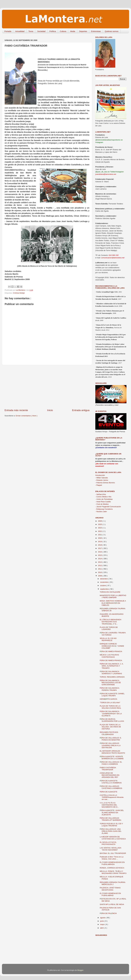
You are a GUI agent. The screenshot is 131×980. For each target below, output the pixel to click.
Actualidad (20, 31)
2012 (100, 565)
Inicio (50, 410)
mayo (103, 924)
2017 (100, 548)
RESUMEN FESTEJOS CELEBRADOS (109, 733)
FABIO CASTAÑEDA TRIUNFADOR (108, 769)
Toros (31, 31)
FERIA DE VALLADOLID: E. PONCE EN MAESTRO (111, 739)
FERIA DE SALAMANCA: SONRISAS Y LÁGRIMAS (111, 673)
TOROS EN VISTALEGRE (110, 592)
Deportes (83, 31)
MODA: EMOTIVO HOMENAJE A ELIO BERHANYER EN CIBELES (113, 603)
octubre (103, 586)
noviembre (105, 582)
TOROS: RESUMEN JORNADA (112, 677)
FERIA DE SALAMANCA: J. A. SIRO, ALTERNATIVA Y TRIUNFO (112, 666)
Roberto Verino (102, 480)
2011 (100, 569)
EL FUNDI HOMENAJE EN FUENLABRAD (110, 894)
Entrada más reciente (16, 410)
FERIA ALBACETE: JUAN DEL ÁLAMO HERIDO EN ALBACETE (112, 812)
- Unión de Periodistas (104, 499)
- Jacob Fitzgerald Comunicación (108, 507)
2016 (100, 552)
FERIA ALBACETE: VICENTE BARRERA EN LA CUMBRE (112, 758)
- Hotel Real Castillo (103, 502)
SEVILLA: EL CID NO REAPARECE (108, 639)
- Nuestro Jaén (101, 512)
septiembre (105, 589)
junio (102, 921)
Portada (8, 31)
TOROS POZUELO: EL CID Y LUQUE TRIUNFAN (111, 825)
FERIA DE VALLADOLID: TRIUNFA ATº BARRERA (110, 819)
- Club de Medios (102, 504)
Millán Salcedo (102, 478)
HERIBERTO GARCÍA (108, 699)
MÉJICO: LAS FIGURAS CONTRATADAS (109, 656)
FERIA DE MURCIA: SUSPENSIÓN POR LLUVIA (112, 720)
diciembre (104, 579)
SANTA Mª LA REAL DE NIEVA (112, 904)
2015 (100, 555)
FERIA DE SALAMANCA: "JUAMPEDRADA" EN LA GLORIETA (111, 713)
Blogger (80, 970)
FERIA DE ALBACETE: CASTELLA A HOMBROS (111, 782)
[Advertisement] (47, 387)
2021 (100, 535)
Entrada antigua (81, 410)
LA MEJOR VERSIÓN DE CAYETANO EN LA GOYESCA (113, 838)
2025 (100, 524)
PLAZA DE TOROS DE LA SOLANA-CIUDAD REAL (110, 707)
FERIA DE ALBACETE (109, 792)
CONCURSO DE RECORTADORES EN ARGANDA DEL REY (110, 775)
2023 (100, 528)
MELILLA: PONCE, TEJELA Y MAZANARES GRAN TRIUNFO (113, 872)
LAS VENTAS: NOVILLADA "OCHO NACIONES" (110, 849)
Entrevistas (96, 31)
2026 (100, 521)
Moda (73, 31)
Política (53, 31)
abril (102, 928)
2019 (100, 542)
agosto (103, 918)
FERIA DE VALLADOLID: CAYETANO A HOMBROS (111, 787)
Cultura (63, 31)
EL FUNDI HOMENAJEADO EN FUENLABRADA (112, 863)
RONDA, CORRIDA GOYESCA (112, 868)
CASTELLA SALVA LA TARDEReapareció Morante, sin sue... (112, 797)
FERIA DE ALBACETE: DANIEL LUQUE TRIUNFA (112, 695)
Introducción (100, 475)
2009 (100, 576)
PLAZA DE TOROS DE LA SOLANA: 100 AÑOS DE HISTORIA (110, 727)
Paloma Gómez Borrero (105, 483)
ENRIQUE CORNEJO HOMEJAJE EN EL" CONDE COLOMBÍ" (112, 646)
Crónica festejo (19, 293)
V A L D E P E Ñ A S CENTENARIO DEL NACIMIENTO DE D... (109, 805)
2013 (100, 562)
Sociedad (41, 31)
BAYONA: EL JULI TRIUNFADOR (113, 853)
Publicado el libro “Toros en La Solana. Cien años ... (112, 858)
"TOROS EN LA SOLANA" (110, 703)
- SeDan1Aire (101, 494)
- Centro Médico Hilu (103, 497)
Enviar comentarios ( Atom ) (27, 416)
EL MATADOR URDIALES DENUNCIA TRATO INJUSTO (112, 752)
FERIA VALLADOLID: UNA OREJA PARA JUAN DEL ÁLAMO (111, 831)
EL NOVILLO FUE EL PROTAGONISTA (108, 843)
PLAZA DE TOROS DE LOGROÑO (109, 628)
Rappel (99, 485)
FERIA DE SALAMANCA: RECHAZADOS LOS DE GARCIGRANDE (110, 683)
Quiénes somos (112, 31)
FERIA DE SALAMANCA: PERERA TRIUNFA (110, 689)
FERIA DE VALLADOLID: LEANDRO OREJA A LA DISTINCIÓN (110, 745)
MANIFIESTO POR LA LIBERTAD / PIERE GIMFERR (113, 596)
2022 (100, 531)
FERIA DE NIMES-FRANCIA (111, 651)
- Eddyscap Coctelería (104, 509)
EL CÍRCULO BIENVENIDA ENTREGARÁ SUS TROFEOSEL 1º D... (110, 622)
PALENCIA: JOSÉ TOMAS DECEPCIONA (110, 889)
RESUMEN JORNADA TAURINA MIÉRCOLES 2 (113, 883)
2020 (100, 538)
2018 (100, 545)
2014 (100, 559)
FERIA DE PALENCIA (108, 913)
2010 (100, 572)
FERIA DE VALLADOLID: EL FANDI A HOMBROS (111, 763)
